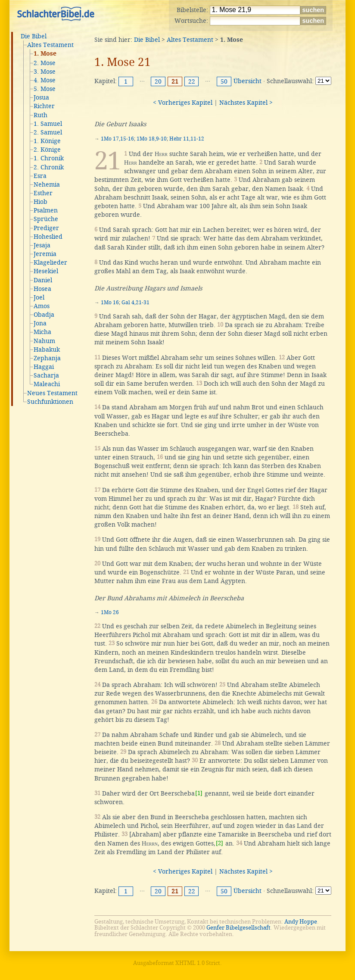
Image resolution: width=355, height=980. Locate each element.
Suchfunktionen (50, 402)
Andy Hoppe (301, 922)
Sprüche (46, 219)
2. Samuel (48, 132)
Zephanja (47, 358)
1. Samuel (48, 124)
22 (192, 81)
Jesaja (42, 245)
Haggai (44, 367)
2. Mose (45, 63)
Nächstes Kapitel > (246, 103)
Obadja (44, 315)
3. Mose (45, 72)
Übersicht (248, 81)
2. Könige (47, 150)
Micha (42, 332)
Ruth (40, 115)
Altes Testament (50, 45)
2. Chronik (49, 167)
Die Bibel (34, 36)
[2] (220, 843)
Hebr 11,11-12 (187, 139)
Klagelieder (50, 262)
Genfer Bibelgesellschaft (238, 928)
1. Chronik (49, 158)
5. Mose (45, 89)
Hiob (40, 202)
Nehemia (47, 184)
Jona (40, 323)
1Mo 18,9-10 (152, 139)
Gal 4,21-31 (135, 303)
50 (224, 81)
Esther (43, 193)
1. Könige (47, 141)
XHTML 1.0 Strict (198, 963)
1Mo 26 (110, 612)
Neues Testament (52, 393)
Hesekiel (46, 271)
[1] (199, 793)
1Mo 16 (110, 303)
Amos (42, 306)
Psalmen (46, 210)
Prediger (46, 228)
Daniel (43, 280)
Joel (39, 297)
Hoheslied (48, 237)
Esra (40, 176)
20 (158, 81)
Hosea (42, 289)
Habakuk (47, 350)
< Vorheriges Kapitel (183, 103)
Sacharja (46, 375)
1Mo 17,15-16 (117, 139)
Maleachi (47, 384)
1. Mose (45, 54)
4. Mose (45, 80)
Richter (44, 106)
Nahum (44, 341)
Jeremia (45, 254)
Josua (41, 97)
